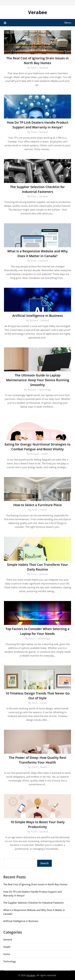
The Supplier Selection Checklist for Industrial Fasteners (34, 903)
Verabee (38, 12)
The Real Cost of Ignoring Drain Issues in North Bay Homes (35, 884)
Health (45, 454)
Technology (45, 390)
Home (44, 510)
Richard (34, 320)
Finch (34, 68)
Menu (68, 23)
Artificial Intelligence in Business (38, 316)
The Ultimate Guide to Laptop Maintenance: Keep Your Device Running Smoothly (38, 380)
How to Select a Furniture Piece (38, 505)
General (44, 68)
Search (44, 863)
